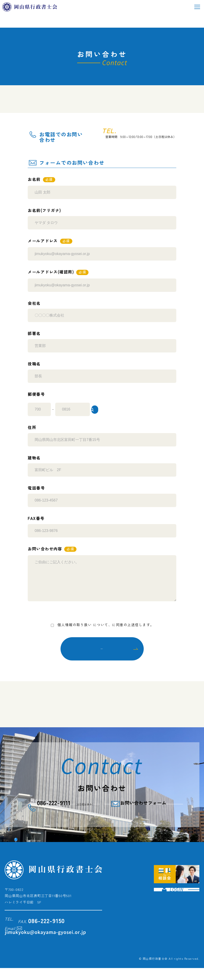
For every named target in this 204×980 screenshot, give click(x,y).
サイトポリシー (158, 951)
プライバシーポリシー (112, 623)
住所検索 (118, 407)
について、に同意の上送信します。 (102, 623)
